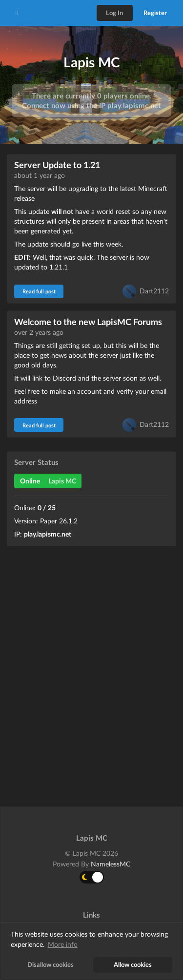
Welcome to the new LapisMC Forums (88, 322)
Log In (114, 13)
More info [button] (63, 944)
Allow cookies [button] (133, 965)
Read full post (39, 291)
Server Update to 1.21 (57, 165)
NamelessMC (111, 864)
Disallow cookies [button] (51, 965)
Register (155, 13)
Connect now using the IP (91, 105)
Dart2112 (154, 290)
